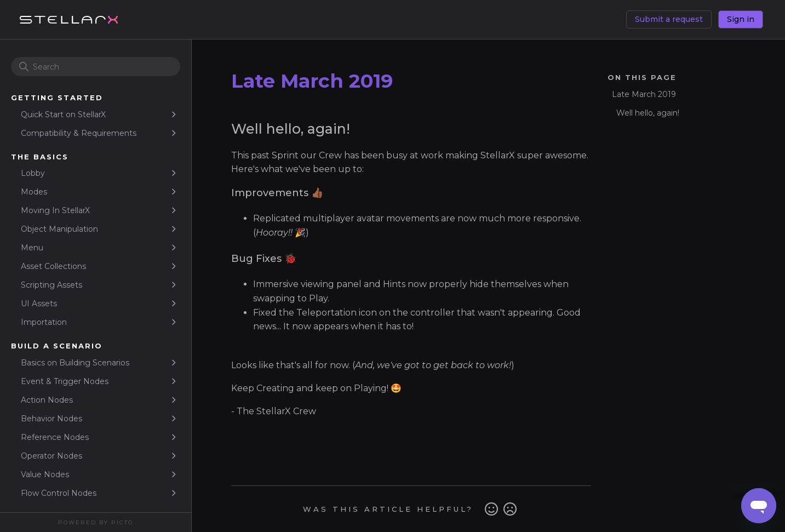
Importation (44, 322)
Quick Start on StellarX (63, 115)
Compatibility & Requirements (79, 133)
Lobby (33, 173)
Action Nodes (47, 400)
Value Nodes (45, 474)
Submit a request (669, 19)
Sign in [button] (741, 19)
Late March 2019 (644, 94)
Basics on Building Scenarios (75, 363)
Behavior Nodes (51, 419)
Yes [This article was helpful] (491, 509)
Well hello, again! (649, 113)
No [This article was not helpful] (510, 509)
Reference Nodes (55, 437)
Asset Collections (53, 266)
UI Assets (39, 304)
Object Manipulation (59, 229)
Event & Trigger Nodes (65, 381)
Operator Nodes (51, 456)
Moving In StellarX (55, 210)
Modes (34, 192)
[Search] (96, 67)
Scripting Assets (51, 285)
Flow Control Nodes (59, 493)
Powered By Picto (96, 522)
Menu (32, 248)
